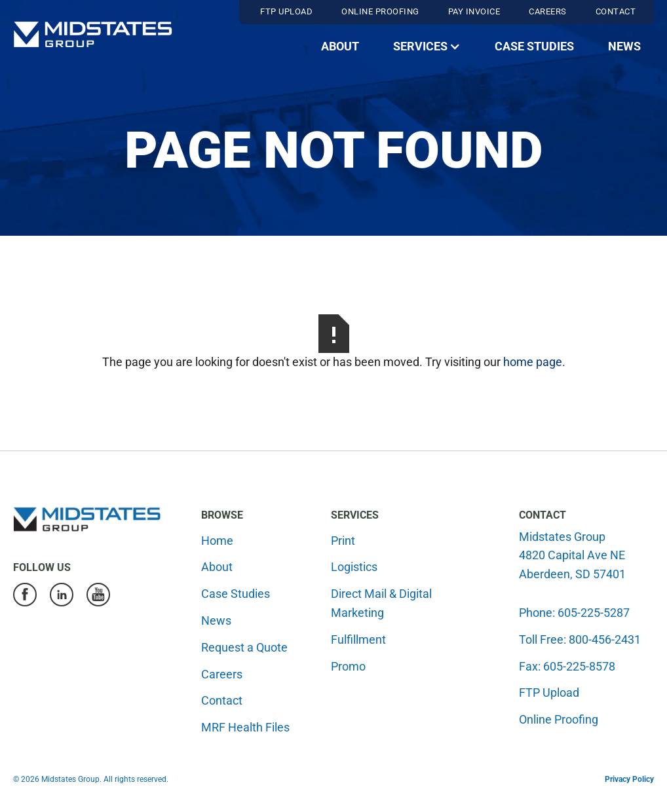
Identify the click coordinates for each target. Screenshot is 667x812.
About (340, 46)
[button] (427, 47)
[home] (93, 34)
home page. (534, 362)
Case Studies (534, 46)
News (624, 46)
